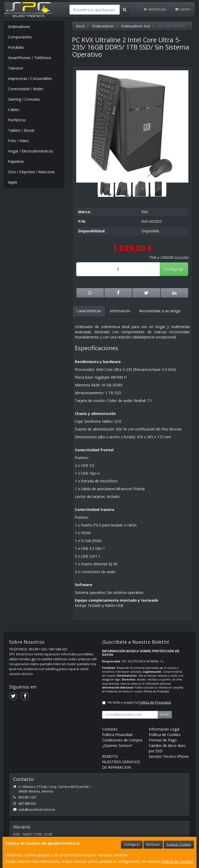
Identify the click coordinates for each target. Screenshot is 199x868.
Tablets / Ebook (21, 130)
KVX (145, 212)
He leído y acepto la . (140, 702)
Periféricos (17, 120)
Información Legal (164, 729)
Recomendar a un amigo (160, 311)
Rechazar (153, 845)
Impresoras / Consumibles (30, 78)
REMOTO (110, 756)
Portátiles (16, 47)
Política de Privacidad (156, 691)
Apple (13, 182)
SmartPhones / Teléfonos (30, 58)
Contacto (110, 729)
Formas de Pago (163, 740)
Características (89, 311)
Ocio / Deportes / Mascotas (31, 172)
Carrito (183, 9)
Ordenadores (19, 27)
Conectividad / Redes (26, 89)
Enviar (165, 715)
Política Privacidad (117, 735)
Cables (14, 110)
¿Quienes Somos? (117, 745)
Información (120, 311)
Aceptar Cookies (179, 845)
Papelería (16, 161)
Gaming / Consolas (24, 99)
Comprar (174, 269)
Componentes (20, 37)
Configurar (132, 845)
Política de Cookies (177, 861)
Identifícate (155, 9)
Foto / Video (18, 141)
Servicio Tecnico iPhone (169, 756)
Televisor (16, 68)
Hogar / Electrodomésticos (31, 151)
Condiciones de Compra (122, 740)
